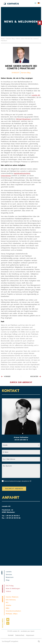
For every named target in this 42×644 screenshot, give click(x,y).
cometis (9, 572)
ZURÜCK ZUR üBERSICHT (21, 382)
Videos (8, 591)
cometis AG (36, 95)
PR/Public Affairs (12, 614)
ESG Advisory (11, 600)
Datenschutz (20, 635)
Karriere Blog (10, 39)
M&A (8, 608)
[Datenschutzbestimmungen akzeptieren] (31, 481)
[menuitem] (39, 3)
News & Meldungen (13, 589)
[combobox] (18, 641)
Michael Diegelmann (24, 119)
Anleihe (9, 605)
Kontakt (11, 635)
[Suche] (39, 641)
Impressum (30, 635)
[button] (35, 3)
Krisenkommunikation (13, 611)
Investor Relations (12, 597)
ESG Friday (10, 586)
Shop (8, 580)
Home (3, 39)
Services (9, 575)
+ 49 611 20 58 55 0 (12, 516)
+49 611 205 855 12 (21, 440)
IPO (7, 603)
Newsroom (10, 577)
